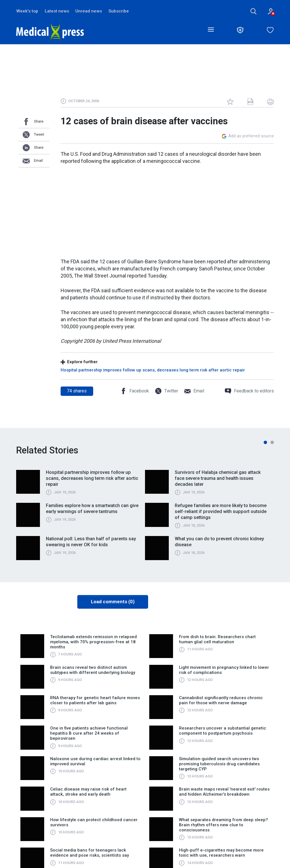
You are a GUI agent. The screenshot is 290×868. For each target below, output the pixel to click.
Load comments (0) (113, 602)
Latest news (58, 11)
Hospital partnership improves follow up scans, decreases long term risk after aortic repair (153, 370)
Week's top (27, 11)
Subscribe (120, 11)
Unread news (90, 11)
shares (77, 391)
